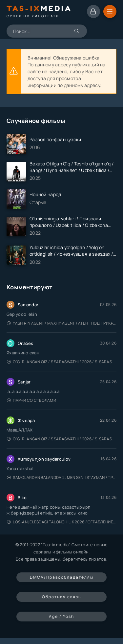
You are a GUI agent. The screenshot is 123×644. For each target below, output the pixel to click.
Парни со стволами (31, 400)
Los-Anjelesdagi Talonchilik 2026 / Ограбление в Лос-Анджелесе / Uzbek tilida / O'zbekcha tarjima (62, 522)
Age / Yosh (61, 616)
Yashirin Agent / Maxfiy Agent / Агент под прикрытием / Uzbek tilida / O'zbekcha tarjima (62, 323)
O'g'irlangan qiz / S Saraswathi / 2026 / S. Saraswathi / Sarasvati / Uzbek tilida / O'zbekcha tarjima (62, 362)
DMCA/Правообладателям (62, 577)
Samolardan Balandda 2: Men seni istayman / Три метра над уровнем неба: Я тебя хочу (62, 477)
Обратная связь (61, 597)
